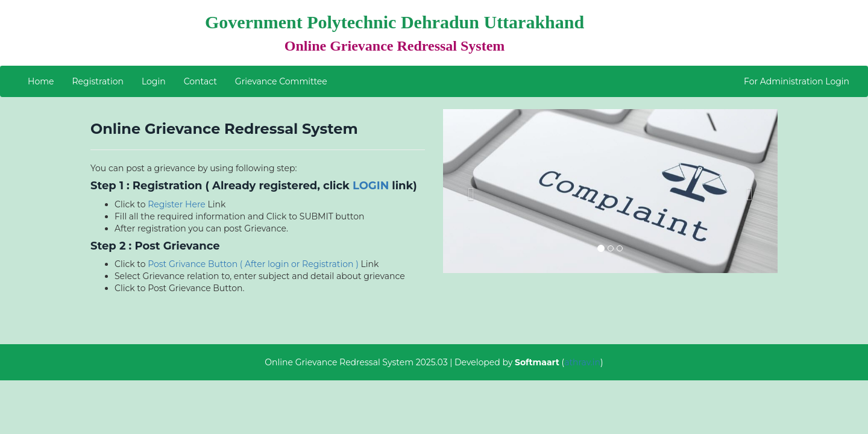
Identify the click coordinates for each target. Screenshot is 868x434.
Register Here (177, 204)
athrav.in (582, 362)
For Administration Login (797, 81)
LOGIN (371, 186)
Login (154, 81)
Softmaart (537, 362)
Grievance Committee (281, 81)
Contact (200, 81)
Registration (97, 81)
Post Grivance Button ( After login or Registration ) (254, 264)
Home (41, 81)
